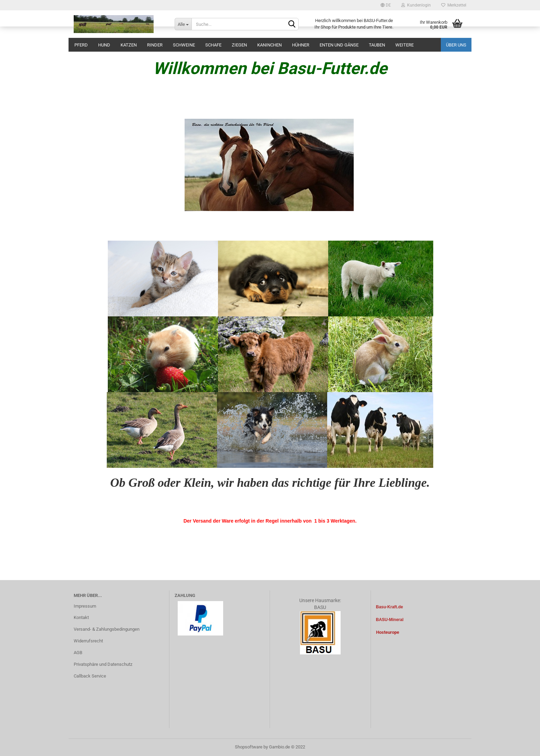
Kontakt (81, 617)
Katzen (129, 45)
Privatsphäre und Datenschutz (103, 664)
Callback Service (90, 676)
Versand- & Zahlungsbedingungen (107, 629)
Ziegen (239, 45)
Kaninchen (269, 45)
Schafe (213, 45)
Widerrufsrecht (88, 641)
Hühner (301, 45)
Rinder (155, 45)
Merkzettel (454, 5)
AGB (78, 653)
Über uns (456, 45)
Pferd (81, 45)
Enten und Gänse (339, 45)
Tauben (377, 45)
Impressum (85, 606)
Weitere (404, 45)
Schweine (184, 45)
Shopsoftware (249, 747)
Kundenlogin (416, 5)
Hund (104, 45)
